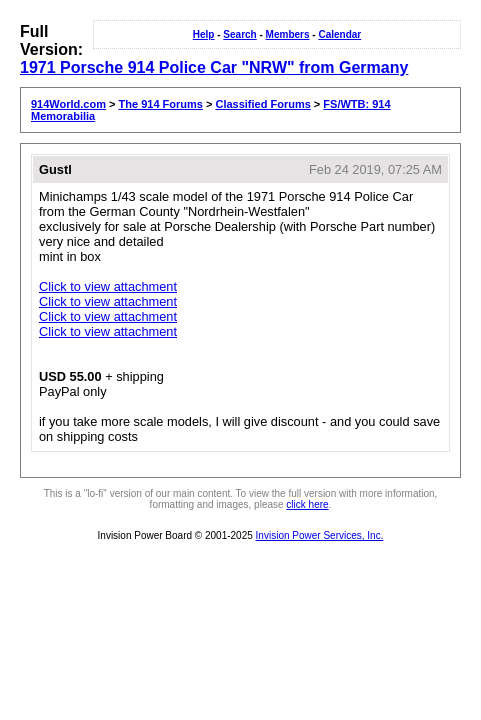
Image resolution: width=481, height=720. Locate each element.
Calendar (339, 34)
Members (288, 34)
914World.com (68, 104)
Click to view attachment (108, 286)
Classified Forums (262, 104)
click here (307, 504)
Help (204, 34)
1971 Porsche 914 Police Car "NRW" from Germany (214, 67)
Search (239, 34)
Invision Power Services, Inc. (320, 535)
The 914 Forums (161, 104)
